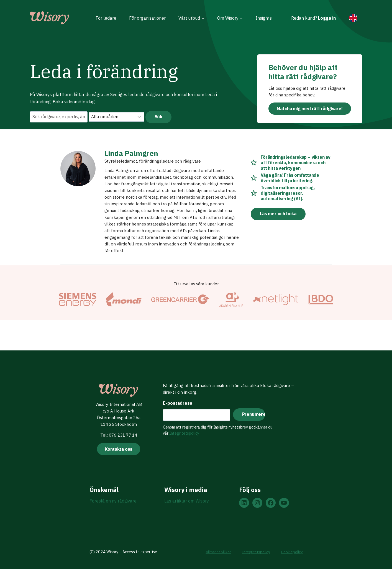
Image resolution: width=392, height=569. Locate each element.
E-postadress (176, 402)
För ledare (106, 18)
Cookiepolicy (292, 552)
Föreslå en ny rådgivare (113, 501)
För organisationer (147, 18)
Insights (264, 18)
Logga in (327, 18)
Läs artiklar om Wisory (187, 501)
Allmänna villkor (214, 552)
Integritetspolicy (183, 432)
